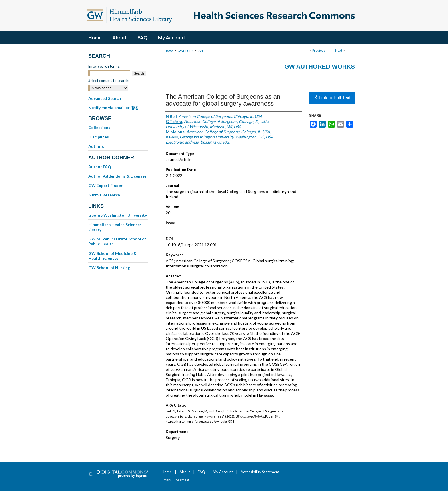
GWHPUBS (185, 51)
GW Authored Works (320, 66)
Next (339, 50)
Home (169, 51)
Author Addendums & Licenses (117, 176)
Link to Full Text (332, 98)
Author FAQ (100, 167)
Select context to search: (109, 81)
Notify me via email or (113, 108)
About (185, 472)
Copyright (183, 480)
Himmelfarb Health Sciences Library (115, 227)
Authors (96, 146)
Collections (99, 127)
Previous (319, 50)
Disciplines (99, 137)
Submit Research (104, 195)
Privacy (166, 480)
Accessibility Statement (260, 472)
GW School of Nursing (109, 268)
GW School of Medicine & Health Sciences (112, 256)
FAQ (201, 472)
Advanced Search (105, 98)
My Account (223, 472)
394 (200, 51)
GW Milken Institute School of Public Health (117, 241)
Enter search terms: (104, 66)
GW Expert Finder (105, 185)
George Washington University (118, 215)
